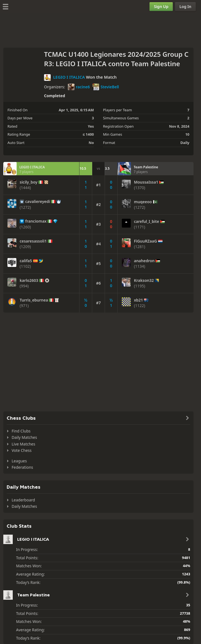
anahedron (144, 261)
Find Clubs (21, 431)
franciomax (36, 221)
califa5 (26, 261)
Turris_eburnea (34, 300)
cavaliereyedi (38, 202)
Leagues (19, 461)
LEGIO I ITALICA (69, 77)
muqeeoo (143, 202)
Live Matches (23, 444)
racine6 (79, 87)
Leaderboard (23, 500)
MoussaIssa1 (146, 182)
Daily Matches (24, 437)
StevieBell (106, 87)
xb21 (139, 300)
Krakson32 (144, 280)
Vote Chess (22, 450)
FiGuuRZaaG (145, 241)
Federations (22, 467)
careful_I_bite (147, 221)
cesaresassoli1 (33, 241)
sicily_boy (29, 182)
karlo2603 (29, 280)
